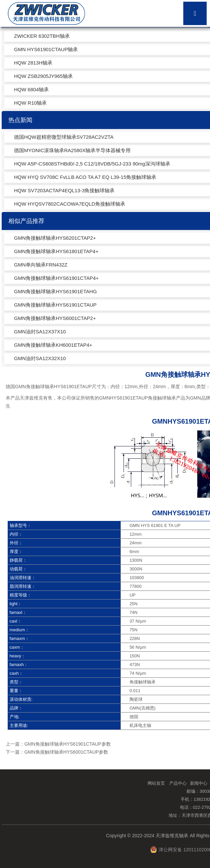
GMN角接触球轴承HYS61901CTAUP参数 (68, 744)
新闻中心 (199, 783)
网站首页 (156, 783)
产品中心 (178, 783)
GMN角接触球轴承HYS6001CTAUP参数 (66, 752)
